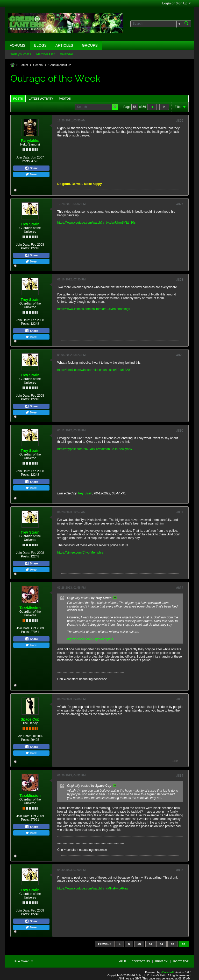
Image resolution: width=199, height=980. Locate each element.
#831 (180, 512)
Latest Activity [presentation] (41, 99)
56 (184, 944)
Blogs (40, 45)
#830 (180, 431)
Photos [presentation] (65, 99)
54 (161, 944)
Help (122, 961)
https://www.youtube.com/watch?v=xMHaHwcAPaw (93, 888)
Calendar (66, 54)
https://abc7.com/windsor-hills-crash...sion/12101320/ (94, 370)
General (38, 65)
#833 (180, 699)
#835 (180, 870)
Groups (90, 45)
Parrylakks (30, 141)
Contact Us (141, 961)
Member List (45, 54)
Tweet (31, 174)
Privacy (161, 961)
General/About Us (60, 65)
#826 (180, 121)
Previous (105, 944)
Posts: (26, 161)
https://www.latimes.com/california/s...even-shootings (94, 309)
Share (31, 168)
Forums (17, 45)
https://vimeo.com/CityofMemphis (80, 553)
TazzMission (30, 608)
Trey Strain (30, 224)
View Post (115, 598)
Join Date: (23, 157)
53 (150, 944)
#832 (180, 588)
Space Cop (30, 719)
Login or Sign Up (176, 3)
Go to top (181, 961)
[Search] (156, 24)
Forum (24, 65)
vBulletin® (167, 972)
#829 (180, 355)
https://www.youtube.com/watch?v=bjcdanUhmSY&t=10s (96, 223)
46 (139, 944)
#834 (180, 776)
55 (172, 944)
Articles (64, 45)
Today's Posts (21, 54)
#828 (180, 280)
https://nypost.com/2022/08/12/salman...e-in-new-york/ (95, 449)
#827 (180, 204)
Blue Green (23, 961)
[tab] (18, 98)
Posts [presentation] (18, 99)
